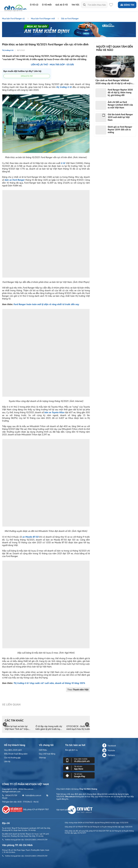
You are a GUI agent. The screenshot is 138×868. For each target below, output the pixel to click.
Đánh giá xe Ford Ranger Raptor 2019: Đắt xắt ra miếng (120, 130)
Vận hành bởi (74, 810)
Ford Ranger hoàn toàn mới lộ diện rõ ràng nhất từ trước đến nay (46, 304)
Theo (78, 690)
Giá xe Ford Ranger (70, 18)
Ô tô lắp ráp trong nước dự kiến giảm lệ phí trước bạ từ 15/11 (49, 728)
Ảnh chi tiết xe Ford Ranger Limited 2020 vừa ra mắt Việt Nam (120, 105)
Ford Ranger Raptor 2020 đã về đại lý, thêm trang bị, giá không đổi (120, 92)
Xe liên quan (11, 705)
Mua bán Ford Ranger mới (43, 18)
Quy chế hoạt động (47, 754)
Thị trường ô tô (8, 50)
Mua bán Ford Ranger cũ (14, 18)
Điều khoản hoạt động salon (16, 754)
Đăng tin (127, 5)
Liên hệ (7, 761)
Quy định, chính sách (13, 750)
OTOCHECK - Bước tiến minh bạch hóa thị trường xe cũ (79, 728)
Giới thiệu (43, 750)
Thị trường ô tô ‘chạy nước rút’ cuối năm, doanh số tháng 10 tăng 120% (49, 683)
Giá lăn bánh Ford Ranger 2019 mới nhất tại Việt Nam (120, 117)
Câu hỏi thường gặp (12, 758)
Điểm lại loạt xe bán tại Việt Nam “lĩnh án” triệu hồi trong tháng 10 (17, 728)
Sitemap (42, 758)
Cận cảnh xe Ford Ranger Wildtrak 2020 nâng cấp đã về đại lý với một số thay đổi (114, 82)
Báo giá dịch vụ (71, 750)
